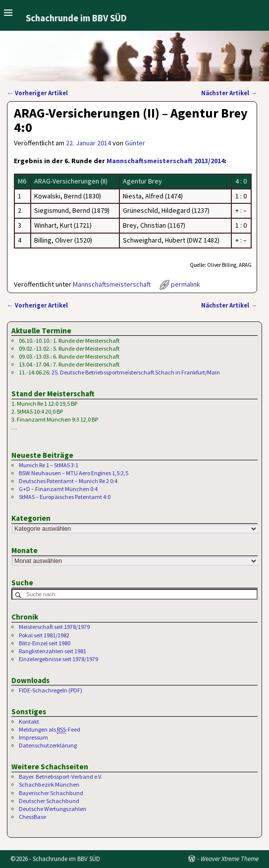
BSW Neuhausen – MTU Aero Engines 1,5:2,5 (74, 473)
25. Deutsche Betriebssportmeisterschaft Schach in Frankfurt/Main (136, 372)
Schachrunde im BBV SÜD (76, 18)
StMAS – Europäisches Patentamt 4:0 (65, 497)
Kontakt (29, 721)
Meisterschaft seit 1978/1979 (54, 627)
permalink (186, 284)
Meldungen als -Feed (50, 730)
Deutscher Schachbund (49, 801)
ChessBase (32, 817)
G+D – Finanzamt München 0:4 (58, 489)
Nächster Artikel (229, 93)
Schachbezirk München (49, 784)
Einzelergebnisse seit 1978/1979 (58, 659)
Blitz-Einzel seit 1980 (45, 643)
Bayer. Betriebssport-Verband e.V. (60, 776)
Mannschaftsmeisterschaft (112, 284)
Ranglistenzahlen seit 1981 (53, 651)
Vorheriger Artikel (37, 93)
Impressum (33, 737)
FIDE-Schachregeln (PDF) (51, 690)
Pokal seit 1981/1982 (44, 635)
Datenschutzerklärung (48, 745)
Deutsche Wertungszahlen (53, 809)
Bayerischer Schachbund (51, 793)
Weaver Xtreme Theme (230, 859)
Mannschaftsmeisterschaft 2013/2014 (165, 161)
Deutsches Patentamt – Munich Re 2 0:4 (68, 481)
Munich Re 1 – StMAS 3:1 (49, 465)
